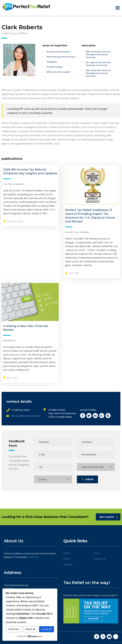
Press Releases (81, 232)
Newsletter (9, 340)
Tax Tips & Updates (14, 184)
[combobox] (96, 467)
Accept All (46, 629)
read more (34, 557)
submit (88, 479)
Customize (14, 629)
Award (68, 232)
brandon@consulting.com (26, 416)
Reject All (30, 629)
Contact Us (100, 559)
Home (67, 553)
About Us (68, 564)
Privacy (67, 559)
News (97, 553)
